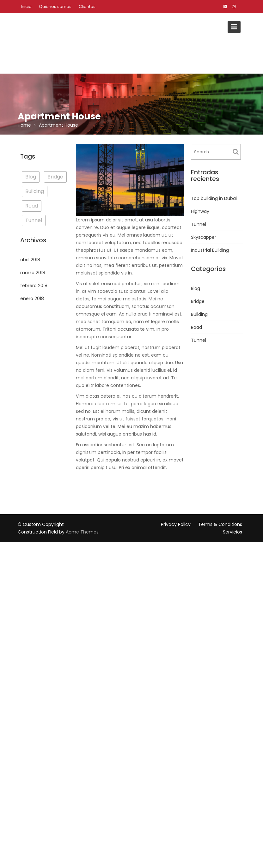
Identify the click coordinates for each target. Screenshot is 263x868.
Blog (196, 288)
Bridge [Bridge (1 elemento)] (55, 177)
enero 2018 (32, 298)
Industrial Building (210, 250)
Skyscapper (204, 237)
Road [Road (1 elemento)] (32, 206)
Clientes (87, 6)
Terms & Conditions (220, 524)
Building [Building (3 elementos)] (35, 191)
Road (196, 327)
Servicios (232, 532)
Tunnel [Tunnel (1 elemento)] (34, 220)
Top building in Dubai (214, 198)
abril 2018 (30, 260)
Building (199, 314)
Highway (200, 211)
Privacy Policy (176, 524)
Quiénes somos (55, 6)
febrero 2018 (34, 286)
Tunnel (199, 224)
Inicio (26, 6)
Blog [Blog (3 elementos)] (31, 177)
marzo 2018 (33, 273)
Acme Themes (82, 532)
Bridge (198, 301)
